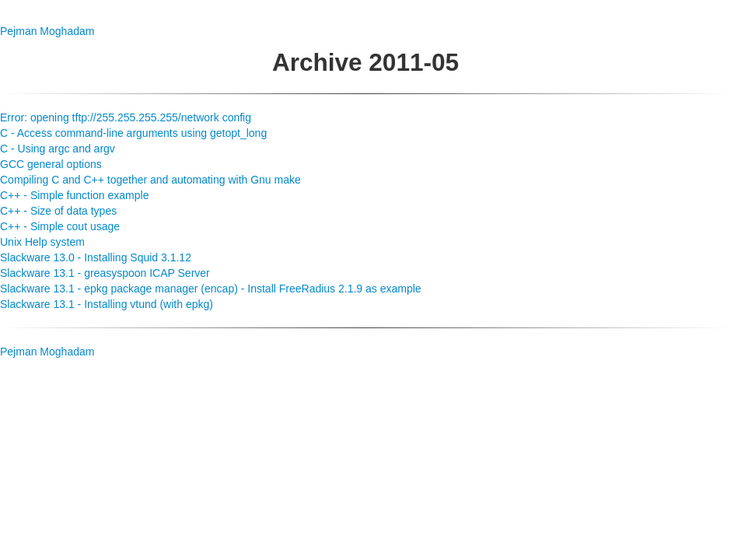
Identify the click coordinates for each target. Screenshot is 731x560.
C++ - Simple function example (74, 195)
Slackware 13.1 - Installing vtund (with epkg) (107, 304)
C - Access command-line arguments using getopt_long (133, 133)
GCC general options (51, 164)
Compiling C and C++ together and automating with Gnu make (150, 180)
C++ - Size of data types (58, 211)
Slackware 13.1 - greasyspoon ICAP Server (105, 273)
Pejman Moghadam (47, 31)
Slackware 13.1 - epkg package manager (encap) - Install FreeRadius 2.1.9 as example (211, 289)
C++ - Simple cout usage (60, 226)
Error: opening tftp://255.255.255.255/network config (126, 117)
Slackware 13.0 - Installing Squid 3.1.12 (96, 257)
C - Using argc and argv (58, 149)
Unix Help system (42, 242)
